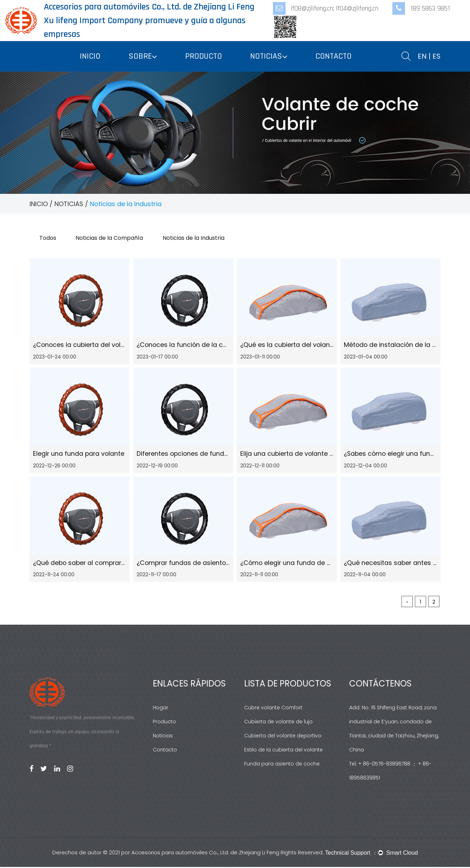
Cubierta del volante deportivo (283, 737)
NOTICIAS (266, 56)
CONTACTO (334, 56)
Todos (48, 238)
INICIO (90, 56)
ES (436, 56)
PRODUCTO (204, 56)
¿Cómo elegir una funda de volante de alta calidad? (322, 564)
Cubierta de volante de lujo (278, 723)
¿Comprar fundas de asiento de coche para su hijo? (219, 564)
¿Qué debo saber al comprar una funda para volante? (119, 564)
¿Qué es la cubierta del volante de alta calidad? (315, 345)
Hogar (161, 709)
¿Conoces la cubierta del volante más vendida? (108, 345)
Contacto (165, 751)
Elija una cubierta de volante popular (298, 455)
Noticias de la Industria (197, 238)
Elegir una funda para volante (79, 455)
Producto (164, 723)
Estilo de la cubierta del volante (283, 751)
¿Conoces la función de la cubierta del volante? (212, 345)
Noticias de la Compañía (112, 238)
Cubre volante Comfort (273, 709)
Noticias (163, 737)
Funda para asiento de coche (282, 765)
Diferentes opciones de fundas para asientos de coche (223, 455)
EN (422, 56)
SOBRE (140, 56)
